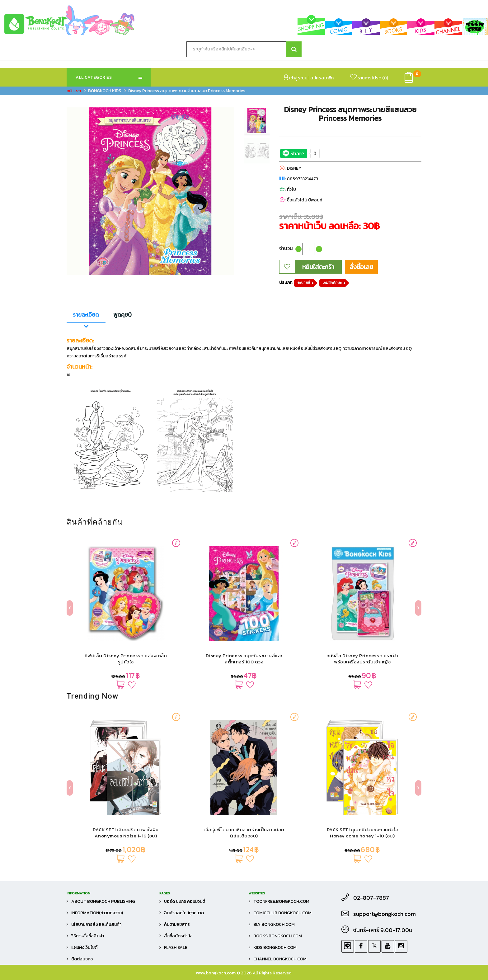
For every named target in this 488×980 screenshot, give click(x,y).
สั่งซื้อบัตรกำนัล (178, 936)
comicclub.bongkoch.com (282, 913)
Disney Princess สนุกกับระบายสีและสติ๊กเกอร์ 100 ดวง (244, 659)
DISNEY (294, 168)
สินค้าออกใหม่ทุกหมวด (184, 913)
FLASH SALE (176, 947)
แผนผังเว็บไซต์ (84, 947)
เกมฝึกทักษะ (332, 283)
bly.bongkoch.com (274, 924)
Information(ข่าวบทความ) (97, 913)
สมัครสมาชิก (322, 78)
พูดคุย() (122, 315)
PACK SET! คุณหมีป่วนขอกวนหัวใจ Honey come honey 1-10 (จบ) (362, 833)
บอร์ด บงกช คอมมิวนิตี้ (185, 901)
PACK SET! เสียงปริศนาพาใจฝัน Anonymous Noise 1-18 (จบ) (126, 833)
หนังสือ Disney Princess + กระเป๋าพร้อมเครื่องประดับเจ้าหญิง (362, 659)
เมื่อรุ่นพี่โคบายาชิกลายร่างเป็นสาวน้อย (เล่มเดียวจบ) (244, 833)
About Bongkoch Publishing (103, 901)
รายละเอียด (86, 315)
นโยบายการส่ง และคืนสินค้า (96, 924)
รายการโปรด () (369, 78)
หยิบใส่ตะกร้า (318, 267)
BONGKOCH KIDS (105, 91)
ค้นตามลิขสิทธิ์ (177, 924)
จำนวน (286, 248)
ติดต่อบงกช (82, 959)
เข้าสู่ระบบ (296, 78)
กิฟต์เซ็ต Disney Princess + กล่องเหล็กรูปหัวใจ (126, 659)
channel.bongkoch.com (280, 959)
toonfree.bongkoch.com (281, 901)
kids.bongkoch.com (275, 947)
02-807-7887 (371, 898)
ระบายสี (304, 283)
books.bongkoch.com (278, 936)
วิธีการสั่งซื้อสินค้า (88, 936)
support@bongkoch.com (385, 914)
